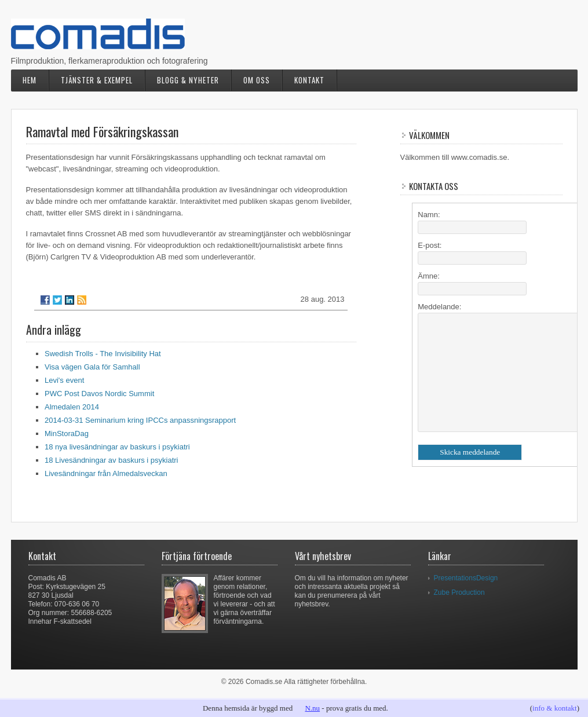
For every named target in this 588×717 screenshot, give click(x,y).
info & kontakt (555, 708)
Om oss (257, 80)
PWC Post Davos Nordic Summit (99, 394)
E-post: (430, 245)
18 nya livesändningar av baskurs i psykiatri (117, 447)
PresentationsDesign (466, 578)
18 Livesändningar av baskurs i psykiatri (112, 460)
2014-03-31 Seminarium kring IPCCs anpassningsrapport (140, 420)
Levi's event (64, 380)
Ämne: (429, 276)
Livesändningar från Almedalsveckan (106, 473)
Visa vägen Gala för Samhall (92, 367)
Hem (30, 80)
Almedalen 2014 (72, 407)
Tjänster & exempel (97, 80)
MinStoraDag (67, 434)
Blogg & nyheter (188, 80)
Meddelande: (439, 307)
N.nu (312, 708)
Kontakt (309, 80)
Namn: (429, 215)
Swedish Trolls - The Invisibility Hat (103, 354)
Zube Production (459, 592)
